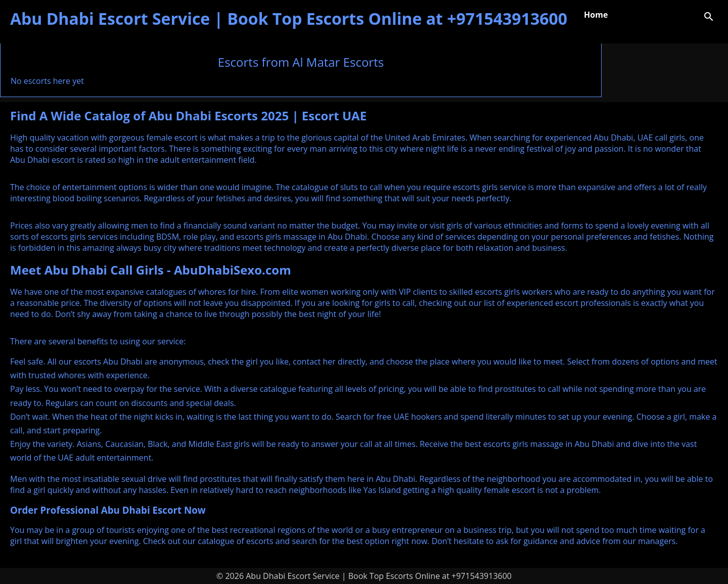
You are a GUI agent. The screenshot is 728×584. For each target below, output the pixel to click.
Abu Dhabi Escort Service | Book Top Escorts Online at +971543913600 (289, 18)
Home (596, 15)
